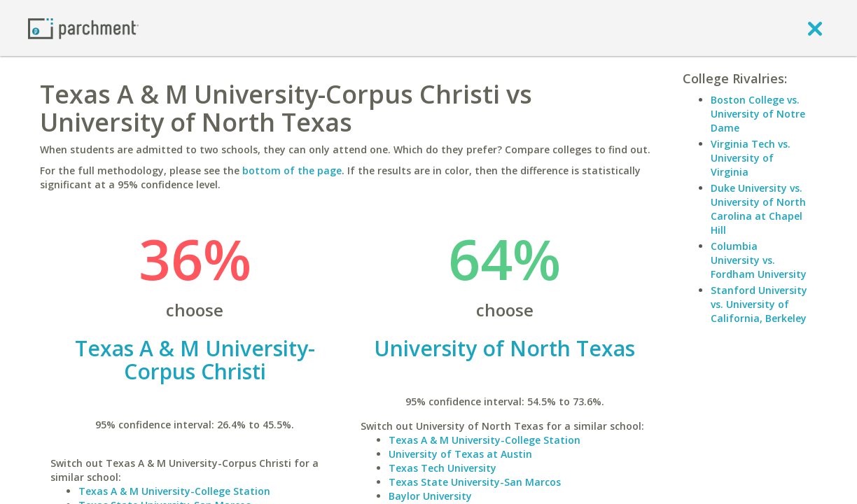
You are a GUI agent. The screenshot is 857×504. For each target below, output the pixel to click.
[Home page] (83, 28)
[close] (815, 28)
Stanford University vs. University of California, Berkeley (759, 304)
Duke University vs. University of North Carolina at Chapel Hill (758, 209)
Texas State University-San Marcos (475, 482)
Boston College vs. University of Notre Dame (758, 114)
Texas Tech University (443, 468)
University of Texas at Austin (460, 454)
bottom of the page (292, 170)
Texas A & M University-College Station (174, 491)
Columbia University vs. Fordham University (759, 260)
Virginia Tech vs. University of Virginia (751, 158)
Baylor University (430, 496)
